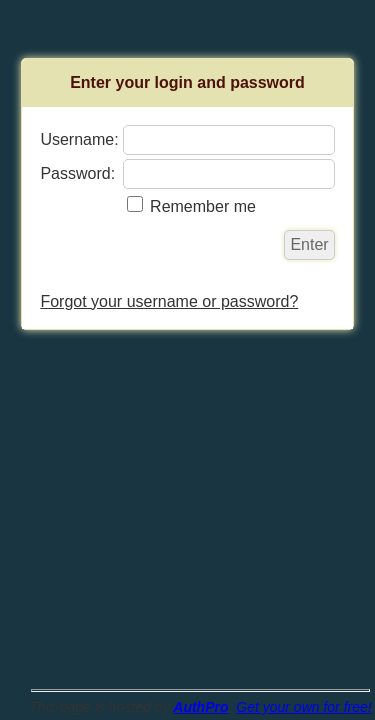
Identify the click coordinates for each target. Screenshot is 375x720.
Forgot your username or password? (169, 301)
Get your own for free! (303, 707)
